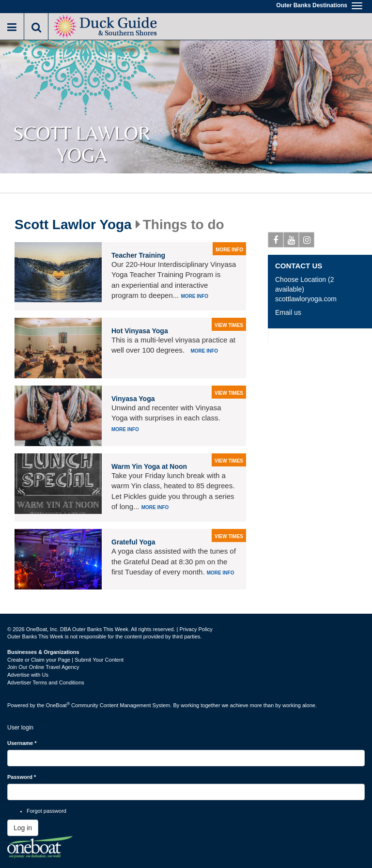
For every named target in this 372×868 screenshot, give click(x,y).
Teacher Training (138, 255)
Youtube (291, 242)
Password (22, 777)
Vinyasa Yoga (133, 399)
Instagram (307, 242)
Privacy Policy (196, 629)
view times (229, 325)
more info (229, 250)
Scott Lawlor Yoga (73, 225)
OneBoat (58, 705)
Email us (288, 312)
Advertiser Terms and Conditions (46, 682)
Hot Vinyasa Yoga (140, 331)
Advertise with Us (28, 675)
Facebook (276, 242)
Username (22, 743)
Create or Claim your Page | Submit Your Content (65, 660)
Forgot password (46, 811)
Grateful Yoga (133, 542)
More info (194, 296)
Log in (23, 828)
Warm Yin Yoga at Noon (149, 466)
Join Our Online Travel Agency (43, 667)
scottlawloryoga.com (306, 299)
